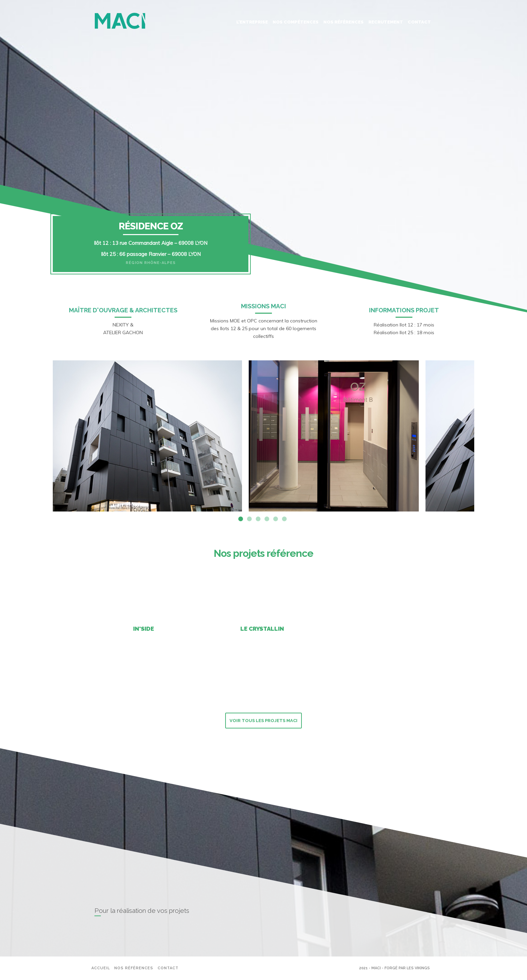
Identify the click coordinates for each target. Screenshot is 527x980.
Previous (48, 436)
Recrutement (386, 22)
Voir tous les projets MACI (263, 721)
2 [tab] (249, 519)
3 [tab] (258, 519)
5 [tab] (276, 519)
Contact (419, 22)
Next (479, 436)
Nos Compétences (296, 22)
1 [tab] (241, 519)
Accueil (101, 968)
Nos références (343, 22)
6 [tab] (284, 519)
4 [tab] (267, 519)
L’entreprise (252, 22)
